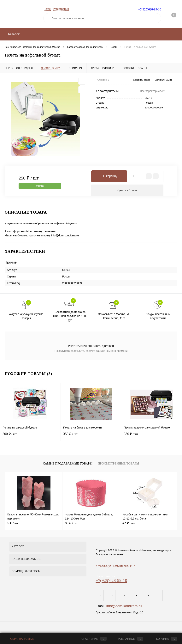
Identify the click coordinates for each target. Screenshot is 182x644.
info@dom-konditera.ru (124, 606)
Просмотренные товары (118, 463)
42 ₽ (129, 523)
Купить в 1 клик (127, 190)
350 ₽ (91, 436)
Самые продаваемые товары (68, 463)
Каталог (13, 34)
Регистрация (61, 9)
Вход (48, 9)
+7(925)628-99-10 (150, 9)
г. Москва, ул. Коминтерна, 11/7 (115, 566)
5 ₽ (13, 523)
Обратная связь (20, 639)
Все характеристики (153, 91)
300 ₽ (30, 436)
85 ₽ (71, 523)
